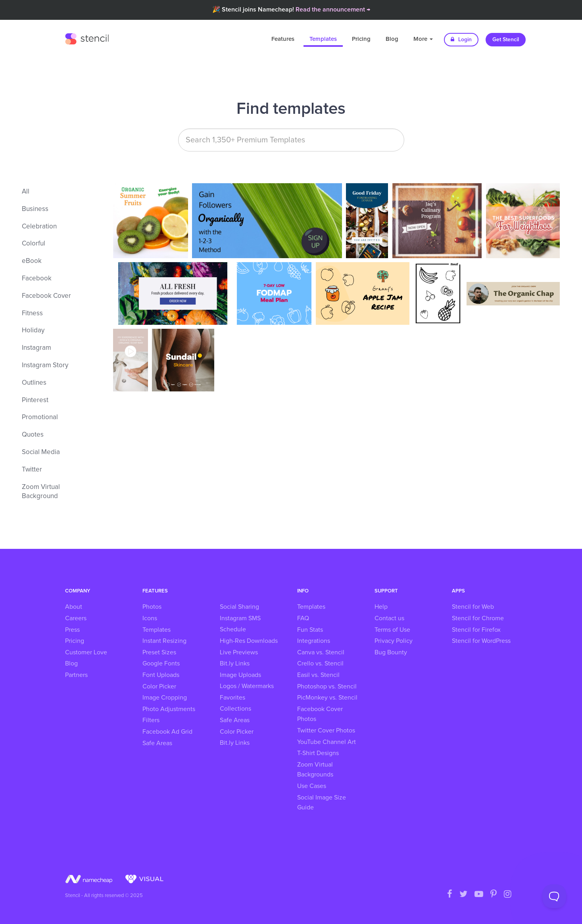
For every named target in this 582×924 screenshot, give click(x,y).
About (74, 607)
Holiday (33, 331)
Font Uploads (161, 675)
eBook (32, 261)
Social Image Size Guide (322, 803)
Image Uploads (240, 675)
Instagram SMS (240, 618)
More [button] (423, 39)
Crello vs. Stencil (320, 663)
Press (72, 630)
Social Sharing (239, 607)
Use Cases (312, 786)
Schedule (233, 629)
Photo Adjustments (169, 709)
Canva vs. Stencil (321, 652)
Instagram (36, 348)
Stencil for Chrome (478, 618)
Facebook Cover (46, 296)
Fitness (32, 313)
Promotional (40, 417)
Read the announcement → (333, 10)
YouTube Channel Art (327, 742)
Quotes (33, 435)
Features (283, 39)
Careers (76, 618)
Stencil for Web (473, 607)
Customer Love (86, 652)
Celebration (39, 227)
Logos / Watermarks (247, 686)
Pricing (361, 39)
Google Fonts (161, 663)
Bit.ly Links (235, 663)
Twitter (32, 470)
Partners (76, 675)
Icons (150, 618)
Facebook (37, 279)
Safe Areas (157, 743)
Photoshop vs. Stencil (327, 686)
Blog (392, 39)
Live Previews (239, 652)
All (26, 192)
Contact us (389, 618)
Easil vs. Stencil (318, 675)
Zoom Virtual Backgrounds (315, 770)
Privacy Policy (394, 641)
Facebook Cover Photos (320, 714)
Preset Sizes (159, 652)
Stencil (87, 38)
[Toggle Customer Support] (554, 896)
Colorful (34, 244)
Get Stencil (506, 40)
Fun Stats (310, 630)
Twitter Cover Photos (326, 730)
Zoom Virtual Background (41, 492)
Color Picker (159, 686)
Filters (151, 720)
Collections (235, 709)
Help (381, 607)
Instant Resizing (164, 641)
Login (461, 39)
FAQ (303, 618)
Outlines (34, 383)
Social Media (41, 452)
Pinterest (35, 400)
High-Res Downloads (249, 641)
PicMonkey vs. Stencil (327, 698)
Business (35, 209)
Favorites (232, 698)
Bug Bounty (391, 652)
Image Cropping (165, 698)
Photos (152, 607)
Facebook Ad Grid (167, 732)
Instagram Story (45, 365)
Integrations (314, 641)
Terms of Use (392, 630)
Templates (323, 39)
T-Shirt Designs (318, 753)
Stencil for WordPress (481, 641)
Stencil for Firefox (476, 630)
